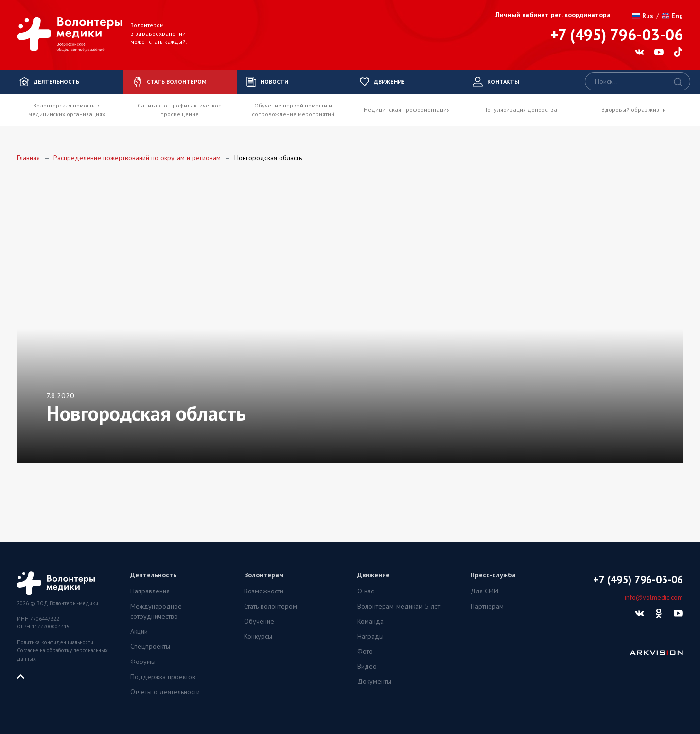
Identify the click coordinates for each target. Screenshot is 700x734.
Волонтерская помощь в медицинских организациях (67, 110)
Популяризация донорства (520, 110)
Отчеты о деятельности (165, 692)
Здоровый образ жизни (634, 110)
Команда (370, 621)
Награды (370, 636)
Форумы (143, 662)
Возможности (264, 591)
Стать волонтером (271, 606)
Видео (367, 666)
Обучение (259, 621)
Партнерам (487, 606)
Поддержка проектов (163, 677)
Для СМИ (484, 591)
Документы (374, 681)
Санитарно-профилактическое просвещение (180, 110)
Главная (28, 158)
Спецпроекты (150, 646)
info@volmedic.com (654, 597)
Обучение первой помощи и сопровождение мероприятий (293, 110)
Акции (139, 631)
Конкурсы (258, 636)
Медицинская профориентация (407, 110)
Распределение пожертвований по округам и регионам (137, 158)
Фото (365, 651)
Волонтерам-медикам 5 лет (399, 606)
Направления (150, 591)
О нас (366, 591)
